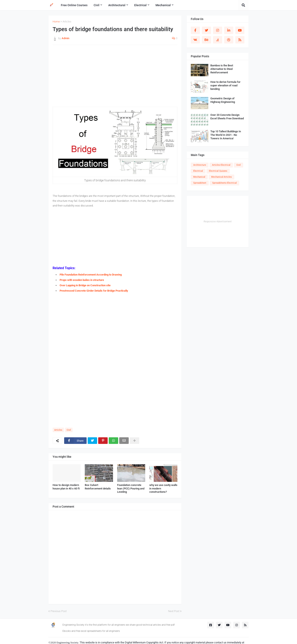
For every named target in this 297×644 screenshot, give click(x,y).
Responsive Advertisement (218, 222)
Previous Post (59, 611)
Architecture (200, 165)
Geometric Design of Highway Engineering (223, 100)
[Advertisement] (115, 78)
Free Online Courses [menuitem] (74, 5)
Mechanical (199, 177)
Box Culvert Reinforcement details (98, 487)
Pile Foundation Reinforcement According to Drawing (91, 275)
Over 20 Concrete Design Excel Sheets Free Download (227, 117)
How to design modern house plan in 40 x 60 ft (66, 487)
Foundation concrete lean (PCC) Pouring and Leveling (131, 489)
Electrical (198, 171)
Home (56, 22)
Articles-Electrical (221, 165)
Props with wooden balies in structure (82, 280)
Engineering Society (67, 642)
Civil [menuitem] (97, 5)
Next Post (174, 611)
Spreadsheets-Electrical (225, 183)
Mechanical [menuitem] (163, 5)
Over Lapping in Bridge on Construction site (85, 285)
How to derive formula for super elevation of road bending (225, 85)
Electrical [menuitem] (140, 5)
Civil (69, 430)
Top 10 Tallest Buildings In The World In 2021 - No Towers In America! (226, 135)
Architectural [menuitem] (117, 5)
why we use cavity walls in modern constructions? (163, 489)
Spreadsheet (200, 183)
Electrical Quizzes (218, 171)
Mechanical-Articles (222, 177)
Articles (67, 22)
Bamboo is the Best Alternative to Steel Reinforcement (222, 69)
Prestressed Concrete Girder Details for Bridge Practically (94, 291)
